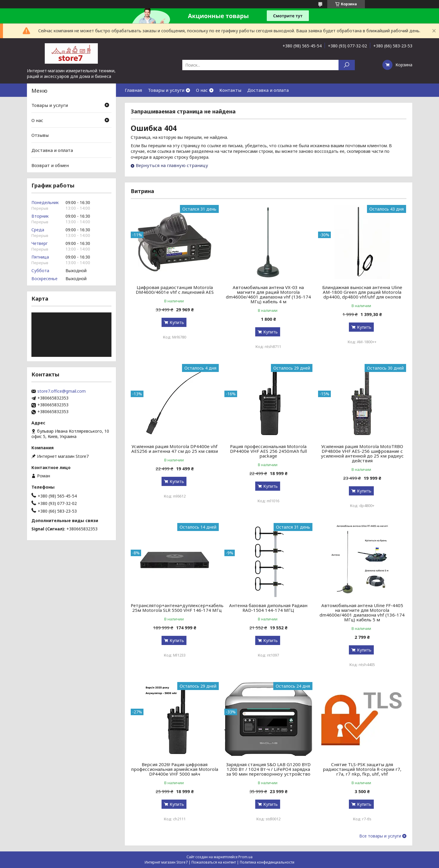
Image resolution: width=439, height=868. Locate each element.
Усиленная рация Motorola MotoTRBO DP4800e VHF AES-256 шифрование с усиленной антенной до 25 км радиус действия (362, 453)
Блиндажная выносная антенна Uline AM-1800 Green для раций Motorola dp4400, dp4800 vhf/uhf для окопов (362, 292)
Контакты (230, 90)
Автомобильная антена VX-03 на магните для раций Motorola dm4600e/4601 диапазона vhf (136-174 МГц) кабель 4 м (268, 294)
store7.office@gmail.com (62, 391)
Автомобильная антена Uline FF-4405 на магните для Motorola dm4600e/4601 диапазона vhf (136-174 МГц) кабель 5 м (362, 612)
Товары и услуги (166, 90)
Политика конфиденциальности (267, 862)
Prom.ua (245, 857)
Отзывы (40, 135)
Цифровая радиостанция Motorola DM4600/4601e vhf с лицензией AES (175, 290)
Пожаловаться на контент (214, 862)
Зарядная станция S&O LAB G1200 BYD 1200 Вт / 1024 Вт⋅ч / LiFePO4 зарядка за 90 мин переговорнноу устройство (268, 769)
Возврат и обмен (50, 165)
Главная (133, 90)
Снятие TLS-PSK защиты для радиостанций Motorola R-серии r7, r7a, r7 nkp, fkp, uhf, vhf (362, 769)
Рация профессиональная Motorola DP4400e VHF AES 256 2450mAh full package (268, 451)
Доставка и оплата (268, 90)
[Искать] (347, 65)
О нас (202, 90)
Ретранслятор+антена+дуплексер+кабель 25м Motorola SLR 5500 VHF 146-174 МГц (177, 608)
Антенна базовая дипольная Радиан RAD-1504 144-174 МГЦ (268, 608)
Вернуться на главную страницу (172, 165)
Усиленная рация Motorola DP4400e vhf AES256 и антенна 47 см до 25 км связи (175, 449)
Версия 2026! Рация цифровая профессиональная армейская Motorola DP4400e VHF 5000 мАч (175, 769)
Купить (177, 322)
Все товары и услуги (380, 836)
